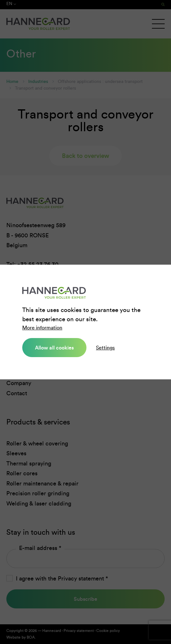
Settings (105, 348)
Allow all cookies (54, 348)
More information (42, 328)
